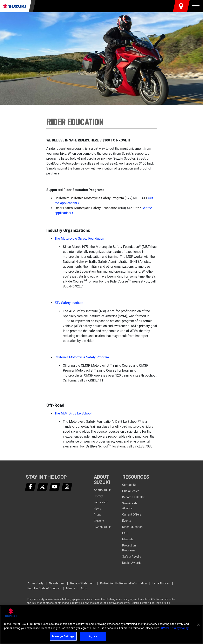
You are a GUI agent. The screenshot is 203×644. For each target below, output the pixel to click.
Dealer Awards (132, 563)
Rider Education (132, 527)
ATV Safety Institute (69, 303)
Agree (93, 636)
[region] (101, 625)
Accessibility (35, 583)
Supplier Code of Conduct (44, 588)
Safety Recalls (132, 557)
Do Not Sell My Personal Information (124, 583)
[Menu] (197, 6)
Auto (84, 588)
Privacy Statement (82, 583)
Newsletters (57, 583)
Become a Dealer (133, 497)
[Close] (198, 625)
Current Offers (132, 514)
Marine (71, 588)
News (97, 509)
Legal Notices (161, 583)
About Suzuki (103, 490)
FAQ (125, 533)
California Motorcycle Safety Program (82, 357)
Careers (99, 521)
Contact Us (129, 485)
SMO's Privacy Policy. (175, 628)
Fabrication (101, 502)
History (98, 496)
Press (97, 515)
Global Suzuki (103, 527)
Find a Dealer (131, 491)
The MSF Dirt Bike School (73, 413)
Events (127, 521)
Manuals (128, 539)
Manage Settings (63, 636)
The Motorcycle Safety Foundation (79, 238)
